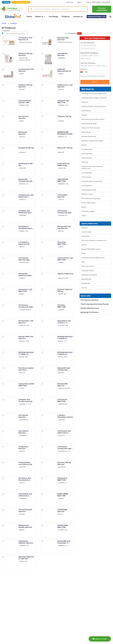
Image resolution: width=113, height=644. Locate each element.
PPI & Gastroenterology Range (91, 198)
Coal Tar (84, 288)
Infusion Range (86, 132)
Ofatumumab (86, 283)
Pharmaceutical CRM (21, 2)
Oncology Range (87, 173)
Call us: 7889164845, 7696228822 (98, 2)
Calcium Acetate (86, 232)
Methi (83, 262)
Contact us (78, 16)
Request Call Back (100, 639)
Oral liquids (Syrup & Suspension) (92, 181)
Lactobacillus (86, 236)
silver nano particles (88, 266)
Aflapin (84, 253)
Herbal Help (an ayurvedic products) (93, 119)
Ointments (85, 162)
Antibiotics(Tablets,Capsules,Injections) (94, 106)
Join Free (69, 2)
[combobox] (58, 9)
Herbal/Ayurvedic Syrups (89, 124)
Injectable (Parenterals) (89, 136)
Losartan (84, 245)
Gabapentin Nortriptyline (89, 275)
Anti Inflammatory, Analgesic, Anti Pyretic (94, 98)
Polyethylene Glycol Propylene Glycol (93, 258)
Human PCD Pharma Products (91, 128)
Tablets (84, 216)
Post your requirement (102, 9)
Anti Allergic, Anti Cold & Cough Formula (94, 94)
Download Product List (97, 17)
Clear (79, 33)
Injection (84, 145)
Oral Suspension (87, 186)
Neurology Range (87, 154)
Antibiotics (85, 102)
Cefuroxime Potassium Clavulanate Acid (94, 240)
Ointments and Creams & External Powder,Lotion (92, 167)
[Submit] (31, 9)
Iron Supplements (87, 149)
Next (95, 82)
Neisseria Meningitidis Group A (91, 249)
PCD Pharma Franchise (89, 300)
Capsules (84, 115)
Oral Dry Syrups (86, 177)
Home (29, 16)
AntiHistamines (86, 111)
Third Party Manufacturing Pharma (95, 304)
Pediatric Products (87, 194)
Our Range (53, 16)
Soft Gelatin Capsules (88, 211)
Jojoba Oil (85, 228)
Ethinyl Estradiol (86, 279)
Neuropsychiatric (87, 158)
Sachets (84, 207)
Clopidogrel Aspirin (88, 271)
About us (40, 16)
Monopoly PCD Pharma (89, 312)
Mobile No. (84, 69)
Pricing (7, 2)
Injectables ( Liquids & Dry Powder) (92, 141)
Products (66, 16)
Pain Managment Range (89, 190)
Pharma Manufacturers (90, 308)
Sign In (80, 2)
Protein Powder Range (88, 203)
